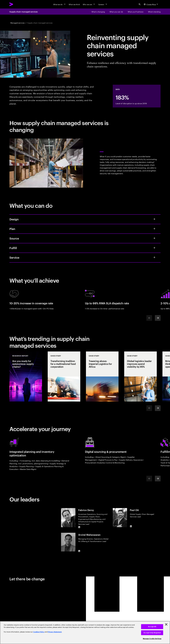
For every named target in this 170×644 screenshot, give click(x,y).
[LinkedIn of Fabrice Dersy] (79, 527)
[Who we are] (89, 4)
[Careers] (103, 4)
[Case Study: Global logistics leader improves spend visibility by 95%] (140, 377)
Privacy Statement (55, 632)
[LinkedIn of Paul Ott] (131, 526)
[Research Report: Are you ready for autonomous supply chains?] (26, 377)
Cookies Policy (39, 632)
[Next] (158, 318)
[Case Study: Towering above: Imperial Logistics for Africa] (102, 377)
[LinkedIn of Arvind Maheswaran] (79, 551)
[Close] (166, 624)
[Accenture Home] (17, 4)
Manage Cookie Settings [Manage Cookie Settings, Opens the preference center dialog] (152, 639)
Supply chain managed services (24, 12)
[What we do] (60, 4)
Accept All (152, 627)
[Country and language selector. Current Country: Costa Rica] (151, 4)
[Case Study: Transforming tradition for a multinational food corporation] (64, 377)
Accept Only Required (152, 633)
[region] (85, 633)
